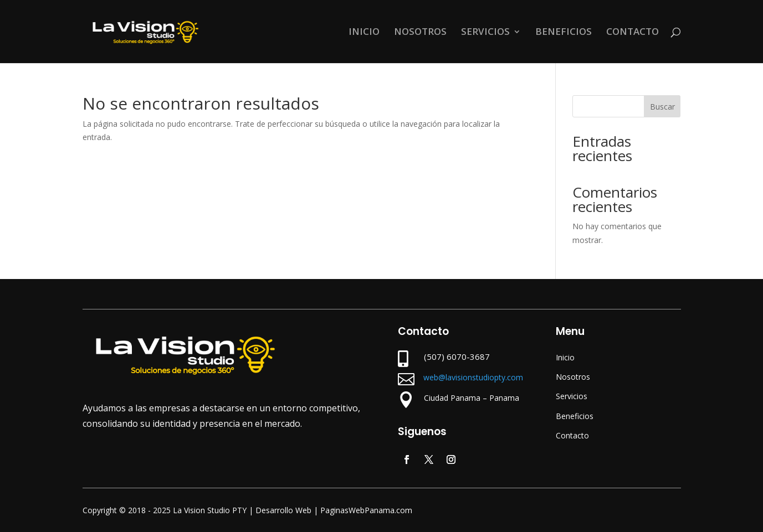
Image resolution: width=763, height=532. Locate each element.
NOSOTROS (420, 33)
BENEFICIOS (564, 33)
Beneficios (575, 416)
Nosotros (573, 377)
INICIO (364, 33)
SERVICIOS (485, 33)
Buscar (662, 107)
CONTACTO (633, 33)
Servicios (572, 396)
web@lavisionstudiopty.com (473, 377)
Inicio (565, 357)
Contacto (572, 435)
